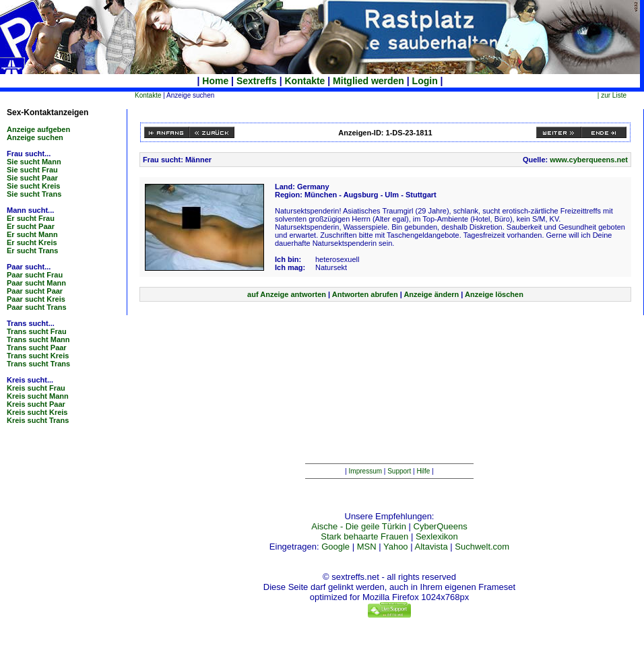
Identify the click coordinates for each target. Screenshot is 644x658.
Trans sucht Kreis (38, 356)
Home (215, 81)
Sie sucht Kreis (33, 186)
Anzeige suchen (35, 137)
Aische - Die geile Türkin (359, 526)
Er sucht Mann (32, 234)
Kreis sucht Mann (38, 396)
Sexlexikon (437, 536)
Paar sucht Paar (35, 291)
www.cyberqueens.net (589, 160)
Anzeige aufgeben (38, 129)
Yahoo (396, 547)
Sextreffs (257, 81)
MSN (367, 547)
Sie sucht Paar (32, 178)
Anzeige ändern (431, 294)
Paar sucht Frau (35, 275)
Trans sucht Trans (38, 364)
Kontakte (305, 81)
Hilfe (423, 471)
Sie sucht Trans (34, 194)
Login (425, 81)
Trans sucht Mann (38, 339)
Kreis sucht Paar (36, 404)
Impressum (365, 471)
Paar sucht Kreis (36, 299)
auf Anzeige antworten (287, 294)
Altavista (431, 547)
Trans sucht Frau (37, 331)
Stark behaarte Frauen (364, 536)
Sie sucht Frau (32, 170)
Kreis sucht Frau (36, 388)
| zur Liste (612, 95)
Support (399, 471)
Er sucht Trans (32, 251)
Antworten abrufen (365, 294)
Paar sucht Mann (36, 283)
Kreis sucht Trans (38, 420)
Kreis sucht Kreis (37, 412)
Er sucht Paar (31, 226)
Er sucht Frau (31, 218)
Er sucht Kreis (32, 242)
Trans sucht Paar (37, 348)
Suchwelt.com (482, 547)
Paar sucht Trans (37, 307)
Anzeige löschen (494, 294)
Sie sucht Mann (34, 162)
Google (335, 547)
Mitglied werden (368, 81)
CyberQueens (441, 526)
